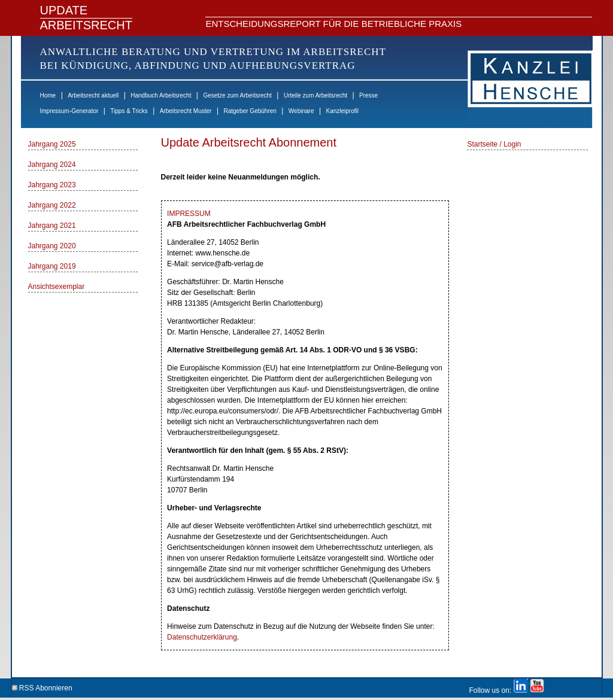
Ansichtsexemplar (57, 287)
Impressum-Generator (69, 111)
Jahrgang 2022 (52, 205)
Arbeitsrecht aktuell (93, 95)
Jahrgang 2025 (52, 144)
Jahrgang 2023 (52, 185)
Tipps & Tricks (129, 111)
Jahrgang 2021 (52, 226)
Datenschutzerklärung (202, 637)
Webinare (301, 111)
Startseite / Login (494, 144)
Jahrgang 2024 (52, 165)
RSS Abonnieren (42, 686)
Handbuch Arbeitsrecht (161, 95)
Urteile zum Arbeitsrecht (315, 95)
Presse (368, 95)
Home (48, 95)
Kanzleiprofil (342, 111)
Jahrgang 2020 (52, 246)
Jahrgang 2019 (52, 266)
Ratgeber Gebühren (250, 111)
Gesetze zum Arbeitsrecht (237, 95)
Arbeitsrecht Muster (186, 111)
